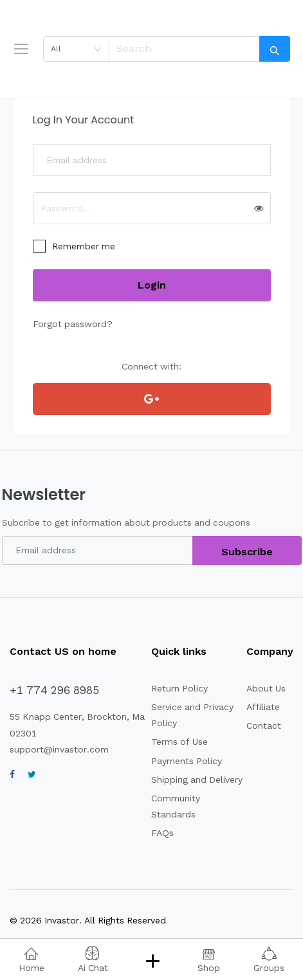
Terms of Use (179, 742)
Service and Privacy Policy (192, 715)
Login (152, 285)
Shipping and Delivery (197, 780)
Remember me (84, 246)
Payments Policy (187, 761)
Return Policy (179, 688)
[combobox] (76, 49)
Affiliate (263, 707)
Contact (264, 726)
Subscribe (247, 552)
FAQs (162, 833)
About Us (266, 688)
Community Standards (176, 806)
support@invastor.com (59, 749)
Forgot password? (73, 324)
